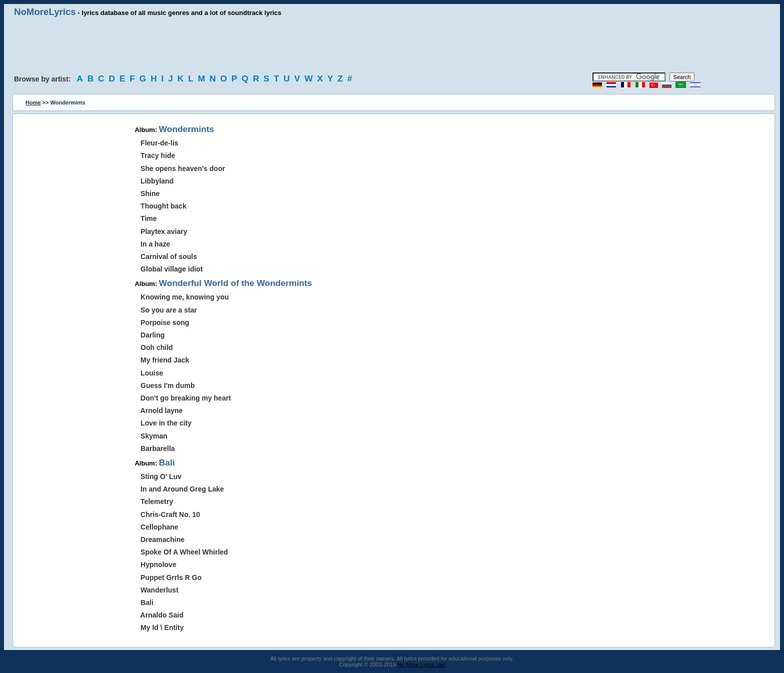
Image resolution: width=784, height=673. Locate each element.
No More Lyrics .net (421, 664)
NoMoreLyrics (45, 12)
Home (33, 102)
